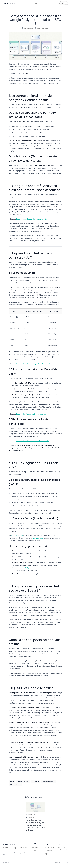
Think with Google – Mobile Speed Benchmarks (32, 441)
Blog (61, 863)
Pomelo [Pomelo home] (9, 3)
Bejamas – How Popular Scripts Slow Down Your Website (36, 364)
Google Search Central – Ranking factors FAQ (32, 219)
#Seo (12, 781)
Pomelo (9, 844)
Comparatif (31, 817)
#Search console (23, 781)
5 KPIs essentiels (17, 535)
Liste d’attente (36, 847)
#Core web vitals (15, 785)
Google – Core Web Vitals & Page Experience (32, 414)
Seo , (39, 28)
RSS (56, 863)
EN (62, 3)
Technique (45, 28)
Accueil (66, 863)
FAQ (33, 854)
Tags (46, 854)
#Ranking (36, 781)
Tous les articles (50, 847)
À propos (34, 851)
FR (66, 3)
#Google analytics (49, 781)
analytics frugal (38, 538)
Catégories (48, 851)
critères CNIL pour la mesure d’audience (33, 568)
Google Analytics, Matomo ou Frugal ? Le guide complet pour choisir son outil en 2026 (35, 825)
